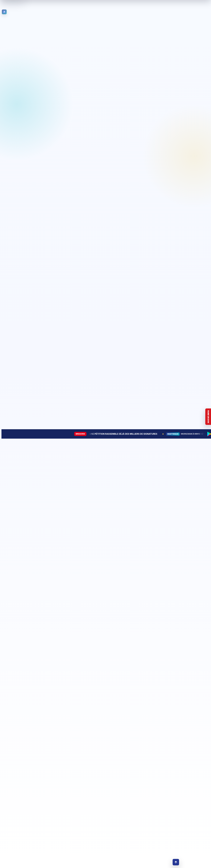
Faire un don (208, 417)
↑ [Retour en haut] (176, 862)
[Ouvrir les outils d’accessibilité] (4, 12)
